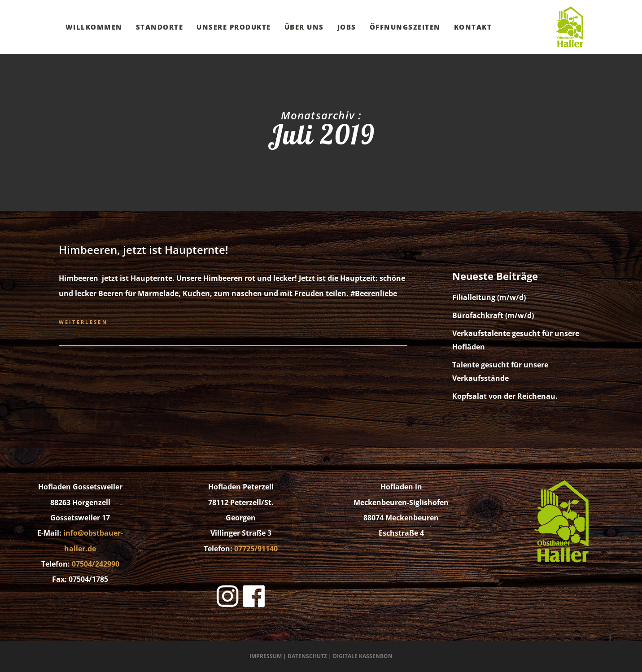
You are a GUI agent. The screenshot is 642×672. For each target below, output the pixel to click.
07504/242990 (96, 564)
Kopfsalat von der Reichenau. (505, 396)
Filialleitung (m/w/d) (489, 297)
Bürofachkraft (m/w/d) (493, 315)
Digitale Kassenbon (363, 656)
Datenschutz (307, 656)
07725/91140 (256, 549)
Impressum (266, 656)
